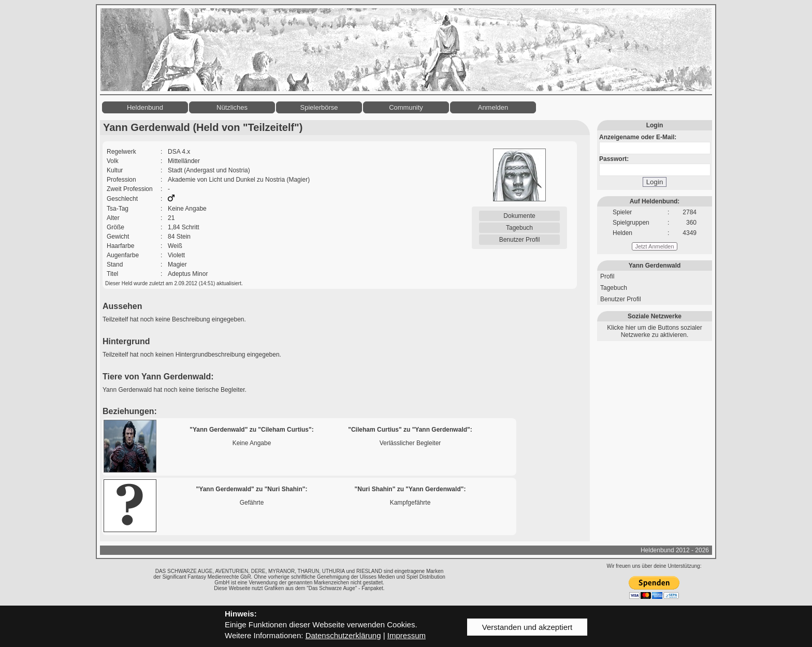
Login (655, 182)
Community (406, 107)
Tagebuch (519, 228)
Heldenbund (145, 107)
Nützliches (232, 107)
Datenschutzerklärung (343, 635)
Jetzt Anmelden (654, 246)
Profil (607, 276)
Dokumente (519, 216)
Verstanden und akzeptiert (527, 627)
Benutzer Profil (520, 240)
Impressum (407, 635)
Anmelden (493, 107)
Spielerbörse (319, 107)
